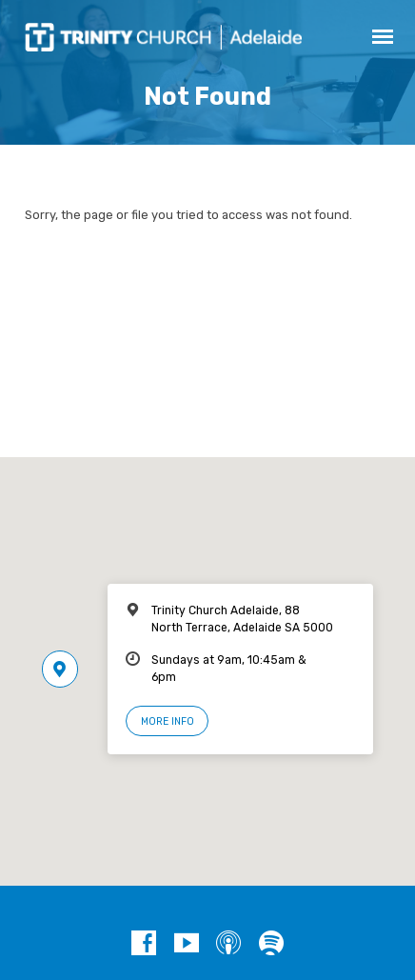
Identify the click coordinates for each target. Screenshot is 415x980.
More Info (168, 721)
